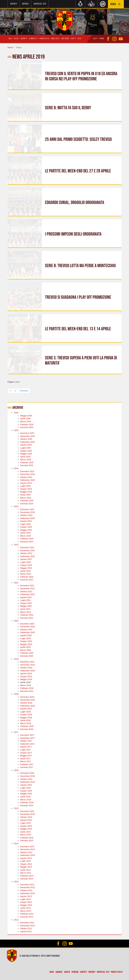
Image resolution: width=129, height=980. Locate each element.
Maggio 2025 (26, 454)
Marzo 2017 (26, 761)
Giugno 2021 (26, 603)
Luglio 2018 (26, 711)
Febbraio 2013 (27, 914)
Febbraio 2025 (27, 462)
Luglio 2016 (26, 788)
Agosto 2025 (26, 445)
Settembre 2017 (28, 744)
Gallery (16, 38)
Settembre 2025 (28, 442)
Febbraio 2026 (27, 424)
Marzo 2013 (26, 911)
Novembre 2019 (28, 664)
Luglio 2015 (26, 823)
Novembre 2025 (28, 436)
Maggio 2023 (26, 530)
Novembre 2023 (28, 512)
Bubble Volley (55, 38)
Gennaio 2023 (27, 541)
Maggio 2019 (26, 679)
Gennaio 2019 (27, 691)
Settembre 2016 (28, 782)
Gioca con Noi (65, 38)
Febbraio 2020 (27, 653)
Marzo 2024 (26, 497)
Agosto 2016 (26, 785)
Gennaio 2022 (27, 580)
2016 (16, 770)
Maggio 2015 (26, 829)
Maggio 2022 (26, 568)
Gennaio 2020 (27, 656)
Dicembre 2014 (27, 846)
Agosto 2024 (26, 483)
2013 (16, 881)
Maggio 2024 (26, 492)
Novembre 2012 (28, 925)
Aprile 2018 (25, 720)
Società (67, 972)
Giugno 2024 (26, 489)
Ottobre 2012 (26, 928)
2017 (16, 732)
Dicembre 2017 (27, 735)
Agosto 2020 (26, 635)
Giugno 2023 (26, 527)
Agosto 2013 (26, 896)
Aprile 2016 (25, 796)
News (10, 38)
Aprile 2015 (25, 832)
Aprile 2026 (25, 418)
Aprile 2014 (25, 870)
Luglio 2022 (26, 562)
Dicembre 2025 (27, 433)
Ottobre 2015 (26, 817)
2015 (16, 808)
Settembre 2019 (28, 670)
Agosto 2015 (26, 820)
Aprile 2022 (25, 571)
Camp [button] (73, 38)
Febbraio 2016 (27, 802)
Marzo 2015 (26, 835)
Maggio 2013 (26, 905)
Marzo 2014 (26, 873)
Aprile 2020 (25, 647)
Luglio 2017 (26, 749)
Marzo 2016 (26, 799)
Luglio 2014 (26, 861)
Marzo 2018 (26, 723)
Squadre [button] (24, 38)
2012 (16, 919)
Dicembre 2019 (27, 662)
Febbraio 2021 (27, 615)
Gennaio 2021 (27, 618)
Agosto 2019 (26, 673)
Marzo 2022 (26, 574)
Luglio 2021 (26, 600)
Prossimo (24, 390)
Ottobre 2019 (26, 667)
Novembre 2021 (28, 588)
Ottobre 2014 (26, 852)
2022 (16, 544)
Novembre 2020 (28, 626)
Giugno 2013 (26, 902)
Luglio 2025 (26, 448)
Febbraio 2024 (27, 500)
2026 (16, 412)
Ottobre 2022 (26, 553)
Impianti (25, 4)
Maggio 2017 (26, 755)
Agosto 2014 (26, 858)
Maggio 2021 (26, 606)
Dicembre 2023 (27, 509)
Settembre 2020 (28, 632)
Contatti (14, 4)
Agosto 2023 (26, 521)
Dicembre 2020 (27, 623)
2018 (16, 694)
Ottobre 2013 (26, 890)
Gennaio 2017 (27, 767)
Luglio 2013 (26, 899)
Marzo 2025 (26, 459)
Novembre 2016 (28, 776)
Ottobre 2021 (26, 591)
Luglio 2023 (26, 524)
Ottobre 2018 (26, 703)
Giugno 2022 (26, 565)
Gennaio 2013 (27, 917)
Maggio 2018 (26, 717)
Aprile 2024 (25, 495)
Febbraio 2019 (27, 688)
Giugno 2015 (26, 826)
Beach (79, 38)
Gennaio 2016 (27, 805)
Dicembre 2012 (27, 922)
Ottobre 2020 (26, 629)
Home (10, 47)
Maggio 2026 (26, 415)
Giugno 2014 (26, 864)
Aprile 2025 (25, 456)
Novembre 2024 (28, 474)
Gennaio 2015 (27, 840)
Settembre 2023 (28, 518)
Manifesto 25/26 (44, 38)
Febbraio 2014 (27, 876)
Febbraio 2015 (27, 837)
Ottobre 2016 (26, 779)
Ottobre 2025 (26, 439)
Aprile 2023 (25, 533)
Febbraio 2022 (27, 577)
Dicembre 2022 (27, 547)
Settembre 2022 (28, 556)
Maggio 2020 (26, 644)
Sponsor (102, 38)
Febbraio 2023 (27, 538)
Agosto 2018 (26, 709)
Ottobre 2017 (26, 741)
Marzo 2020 (26, 650)
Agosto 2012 (26, 931)
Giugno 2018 (26, 714)
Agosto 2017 (26, 747)
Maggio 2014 (26, 867)
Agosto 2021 (26, 597)
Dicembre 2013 (27, 884)
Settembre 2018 (28, 706)
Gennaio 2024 (27, 503)
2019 (16, 659)
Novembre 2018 (28, 700)
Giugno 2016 (26, 790)
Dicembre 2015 (27, 811)
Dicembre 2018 (27, 697)
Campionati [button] (33, 38)
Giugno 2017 (26, 752)
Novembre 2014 (28, 849)
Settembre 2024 (28, 480)
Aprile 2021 (25, 609)
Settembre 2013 (28, 893)
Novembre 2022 (28, 550)
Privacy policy (117, 972)
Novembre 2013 (28, 887)
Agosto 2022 (26, 559)
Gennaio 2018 (27, 729)
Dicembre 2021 (27, 585)
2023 (16, 506)
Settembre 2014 (28, 855)
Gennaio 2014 (27, 878)
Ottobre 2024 (26, 477)
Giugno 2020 (26, 641)
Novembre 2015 (28, 814)
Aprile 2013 (25, 908)
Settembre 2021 (28, 594)
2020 (16, 621)
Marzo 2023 (26, 535)
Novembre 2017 (28, 738)
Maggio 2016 (26, 793)
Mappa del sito (40, 4)
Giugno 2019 (26, 676)
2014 (16, 843)
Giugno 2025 (26, 451)
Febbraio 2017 (27, 764)
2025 (16, 430)
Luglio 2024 (26, 486)
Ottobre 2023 (26, 515)
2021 (16, 582)
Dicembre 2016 (27, 773)
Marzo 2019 (26, 685)
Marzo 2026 (26, 421)
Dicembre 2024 (27, 471)
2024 (16, 468)
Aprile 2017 (25, 758)
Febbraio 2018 (27, 726)
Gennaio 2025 (27, 465)
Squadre (59, 972)
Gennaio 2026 (27, 427)
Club (95, 38)
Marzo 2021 (26, 612)
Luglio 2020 (26, 638)
